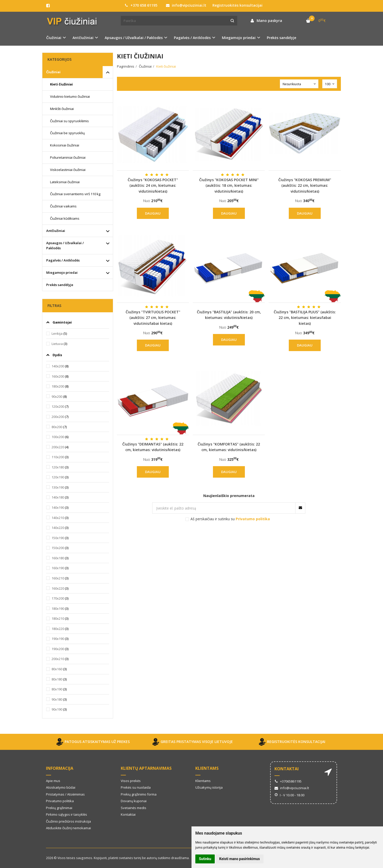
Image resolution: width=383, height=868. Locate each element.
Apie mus (53, 781)
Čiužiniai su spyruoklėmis (69, 121)
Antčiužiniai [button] (83, 38)
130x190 (58, 487)
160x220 (58, 588)
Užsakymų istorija (209, 787)
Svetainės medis (134, 808)
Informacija (60, 768)
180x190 (58, 609)
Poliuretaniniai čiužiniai (68, 157)
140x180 (58, 497)
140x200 (58, 366)
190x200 (58, 649)
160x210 (58, 578)
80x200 (57, 427)
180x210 (58, 618)
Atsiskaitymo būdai (61, 787)
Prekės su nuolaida (136, 787)
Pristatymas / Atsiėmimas (65, 794)
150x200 (58, 548)
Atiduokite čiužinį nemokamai (68, 828)
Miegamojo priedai (62, 272)
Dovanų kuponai (134, 801)
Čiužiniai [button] (54, 38)
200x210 (58, 659)
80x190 (57, 689)
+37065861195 (288, 781)
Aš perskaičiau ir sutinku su (230, 519)
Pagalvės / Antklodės (63, 260)
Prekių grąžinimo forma (139, 794)
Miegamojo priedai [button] (239, 38)
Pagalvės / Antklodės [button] (192, 38)
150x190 (58, 538)
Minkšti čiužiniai (62, 109)
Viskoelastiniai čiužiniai (68, 170)
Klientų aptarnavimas (146, 768)
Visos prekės (131, 781)
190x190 (58, 639)
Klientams (207, 768)
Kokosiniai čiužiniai (65, 145)
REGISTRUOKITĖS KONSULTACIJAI (291, 742)
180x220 (58, 629)
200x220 (58, 447)
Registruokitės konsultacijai (237, 5)
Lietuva (57, 344)
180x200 (58, 386)
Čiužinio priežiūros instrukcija (68, 821)
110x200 (58, 457)
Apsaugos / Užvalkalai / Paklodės (65, 246)
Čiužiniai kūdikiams (65, 218)
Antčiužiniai (56, 231)
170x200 (58, 598)
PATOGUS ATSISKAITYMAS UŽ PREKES (92, 742)
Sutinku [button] (205, 859)
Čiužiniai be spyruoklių (67, 133)
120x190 (58, 477)
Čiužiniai (53, 72)
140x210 (58, 518)
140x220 (58, 528)
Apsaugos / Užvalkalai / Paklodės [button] (134, 38)
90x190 (57, 709)
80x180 (57, 679)
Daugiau (153, 213)
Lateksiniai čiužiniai (65, 182)
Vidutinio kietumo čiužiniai (70, 96)
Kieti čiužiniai (61, 84)
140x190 (58, 507)
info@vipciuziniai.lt (186, 5)
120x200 (58, 406)
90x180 (57, 699)
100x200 (58, 437)
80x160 (57, 669)
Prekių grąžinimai (59, 808)
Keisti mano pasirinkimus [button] (240, 859)
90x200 (57, 396)
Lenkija (57, 333)
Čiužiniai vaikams (63, 206)
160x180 (58, 558)
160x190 (58, 568)
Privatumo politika (60, 801)
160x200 (58, 376)
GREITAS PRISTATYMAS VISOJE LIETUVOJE (192, 742)
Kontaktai (128, 814)
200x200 (58, 417)
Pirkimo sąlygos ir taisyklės (67, 814)
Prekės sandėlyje (282, 38)
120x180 (58, 467)
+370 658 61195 (141, 5)
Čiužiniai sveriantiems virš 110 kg (75, 194)
